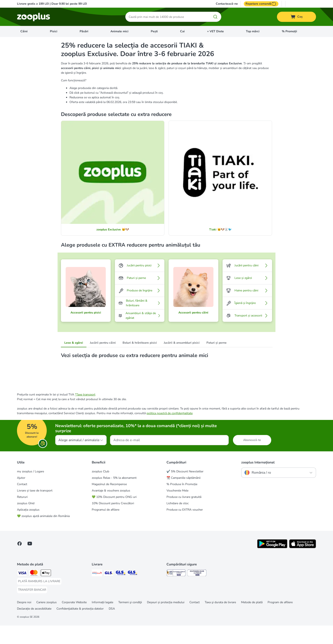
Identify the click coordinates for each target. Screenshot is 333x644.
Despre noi (24, 621)
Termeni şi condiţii (130, 621)
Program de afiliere (280, 621)
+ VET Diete (215, 31)
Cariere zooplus (47, 621)
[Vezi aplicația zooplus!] (272, 566)
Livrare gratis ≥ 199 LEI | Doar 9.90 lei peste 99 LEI (52, 4)
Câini (24, 31)
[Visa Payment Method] (22, 592)
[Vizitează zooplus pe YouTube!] (30, 562)
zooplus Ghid (26, 522)
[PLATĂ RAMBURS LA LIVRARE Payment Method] (39, 600)
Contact (22, 503)
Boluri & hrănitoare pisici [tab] (140, 343)
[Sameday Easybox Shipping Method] (97, 592)
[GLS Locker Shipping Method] (121, 592)
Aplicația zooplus (28, 528)
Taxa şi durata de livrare (220, 621)
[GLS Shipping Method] (109, 592)
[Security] (176, 592)
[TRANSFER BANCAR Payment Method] (32, 608)
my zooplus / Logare (30, 490)
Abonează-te (252, 458)
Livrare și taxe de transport (35, 509)
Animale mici (119, 31)
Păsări (84, 31)
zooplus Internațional (258, 481)
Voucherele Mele (177, 509)
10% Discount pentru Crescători (113, 522)
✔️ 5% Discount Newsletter (185, 490)
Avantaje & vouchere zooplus (111, 509)
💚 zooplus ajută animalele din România (43, 535)
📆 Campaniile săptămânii (183, 496)
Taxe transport (86, 413)
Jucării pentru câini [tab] (103, 343)
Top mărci (253, 31)
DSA (112, 627)
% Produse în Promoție (182, 503)
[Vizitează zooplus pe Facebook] (20, 562)
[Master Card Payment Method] (34, 592)
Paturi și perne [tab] (217, 343)
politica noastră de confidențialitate (170, 432)
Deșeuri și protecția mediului (166, 621)
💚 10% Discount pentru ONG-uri (114, 515)
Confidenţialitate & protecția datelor (80, 627)
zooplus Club (100, 490)
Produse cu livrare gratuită (184, 515)
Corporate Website (74, 621)
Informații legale (102, 621)
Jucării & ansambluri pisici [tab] (182, 343)
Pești (154, 31)
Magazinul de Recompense (109, 503)
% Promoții (289, 31)
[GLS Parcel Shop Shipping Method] (133, 592)
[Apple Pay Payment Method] (46, 592)
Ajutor (21, 496)
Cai (182, 31)
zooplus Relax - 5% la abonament (114, 496)
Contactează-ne (227, 4)
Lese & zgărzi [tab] (74, 343)
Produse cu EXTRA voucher (185, 528)
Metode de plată (252, 621)
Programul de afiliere (106, 528)
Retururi (22, 515)
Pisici (54, 31)
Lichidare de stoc (178, 522)
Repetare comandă (261, 4)
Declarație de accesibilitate (34, 627)
